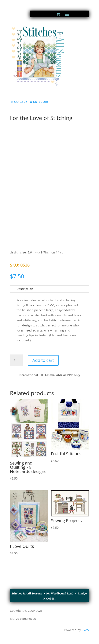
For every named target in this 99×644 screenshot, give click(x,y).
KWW (85, 630)
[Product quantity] (16, 360)
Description (25, 289)
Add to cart (43, 360)
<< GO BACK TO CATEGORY (29, 102)
